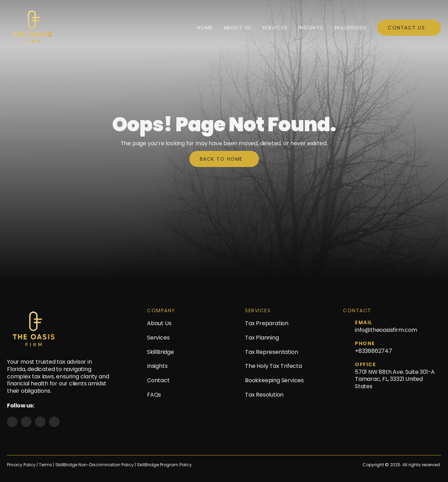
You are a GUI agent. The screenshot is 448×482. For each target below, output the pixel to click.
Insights (311, 28)
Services (275, 28)
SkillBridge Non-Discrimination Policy (94, 465)
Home (205, 28)
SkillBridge (351, 28)
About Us (238, 28)
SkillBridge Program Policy (164, 465)
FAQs (154, 395)
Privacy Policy (21, 465)
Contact (158, 380)
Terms (46, 465)
